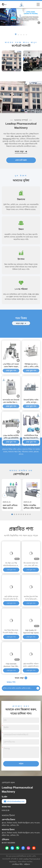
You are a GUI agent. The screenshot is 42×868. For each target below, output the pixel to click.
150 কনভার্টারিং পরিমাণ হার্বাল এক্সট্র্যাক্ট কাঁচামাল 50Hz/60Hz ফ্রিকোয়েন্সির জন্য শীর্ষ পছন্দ (31, 665)
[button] (16, 34)
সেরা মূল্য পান (11, 516)
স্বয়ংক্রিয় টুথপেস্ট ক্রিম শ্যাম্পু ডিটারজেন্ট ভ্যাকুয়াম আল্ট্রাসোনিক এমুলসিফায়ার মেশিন (31, 598)
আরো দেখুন (21, 152)
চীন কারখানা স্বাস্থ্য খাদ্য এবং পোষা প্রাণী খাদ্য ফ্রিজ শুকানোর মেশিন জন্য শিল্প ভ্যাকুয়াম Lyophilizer (31, 564)
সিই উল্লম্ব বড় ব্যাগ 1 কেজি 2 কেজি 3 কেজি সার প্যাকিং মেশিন (31, 439)
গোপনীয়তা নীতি (17, 864)
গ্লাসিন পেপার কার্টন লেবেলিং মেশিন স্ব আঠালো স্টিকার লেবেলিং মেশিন (18, 688)
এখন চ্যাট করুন (21, 160)
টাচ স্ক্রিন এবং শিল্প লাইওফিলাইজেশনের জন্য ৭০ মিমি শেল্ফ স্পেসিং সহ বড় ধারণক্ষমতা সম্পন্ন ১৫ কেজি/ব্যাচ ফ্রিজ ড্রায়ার (11, 564)
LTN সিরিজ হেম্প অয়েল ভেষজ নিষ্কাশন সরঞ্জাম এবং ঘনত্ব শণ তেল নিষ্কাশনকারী (11, 439)
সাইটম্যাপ (27, 864)
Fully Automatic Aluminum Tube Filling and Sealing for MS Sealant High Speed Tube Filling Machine (11, 665)
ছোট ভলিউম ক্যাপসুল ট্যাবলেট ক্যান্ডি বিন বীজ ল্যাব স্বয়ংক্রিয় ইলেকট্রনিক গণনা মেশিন (11, 598)
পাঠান (21, 764)
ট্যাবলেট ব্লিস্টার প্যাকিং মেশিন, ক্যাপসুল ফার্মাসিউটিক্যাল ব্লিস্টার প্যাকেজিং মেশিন (31, 475)
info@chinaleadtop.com (14, 801)
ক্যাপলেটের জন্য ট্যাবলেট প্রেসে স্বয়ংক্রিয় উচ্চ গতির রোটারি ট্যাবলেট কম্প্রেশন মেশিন (11, 475)
